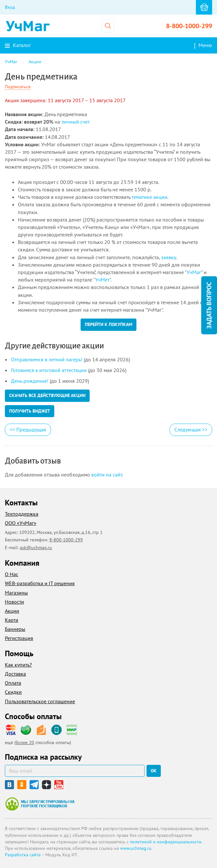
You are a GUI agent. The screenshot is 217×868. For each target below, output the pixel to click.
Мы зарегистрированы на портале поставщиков (40, 804)
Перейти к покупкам (108, 324)
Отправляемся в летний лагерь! (47, 359)
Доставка (15, 674)
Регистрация (19, 638)
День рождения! (30, 381)
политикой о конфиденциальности (166, 842)
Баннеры (15, 629)
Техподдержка (22, 514)
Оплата (13, 683)
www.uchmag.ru (136, 848)
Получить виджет (30, 411)
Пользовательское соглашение (40, 701)
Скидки (13, 692)
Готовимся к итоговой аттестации (49, 370)
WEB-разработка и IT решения (40, 583)
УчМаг (194, 272)
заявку (168, 257)
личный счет (76, 122)
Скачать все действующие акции (47, 395)
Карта (12, 620)
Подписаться (18, 87)
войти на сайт (107, 475)
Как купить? (18, 665)
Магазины (16, 593)
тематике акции (149, 197)
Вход (10, 7)
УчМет (102, 280)
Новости (14, 602)
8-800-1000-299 (189, 26)
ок (154, 771)
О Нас (12, 574)
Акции (12, 611)
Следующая (191, 429)
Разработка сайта (23, 855)
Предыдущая (28, 429)
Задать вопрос (209, 305)
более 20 (25, 742)
